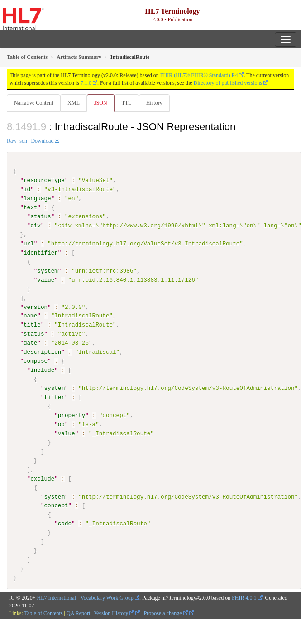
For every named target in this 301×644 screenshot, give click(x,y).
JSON (101, 103)
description (42, 352)
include (42, 370)
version (36, 307)
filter (54, 397)
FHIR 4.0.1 (244, 597)
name (30, 316)
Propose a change (166, 613)
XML (74, 103)
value (46, 279)
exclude (42, 478)
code (65, 524)
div (36, 226)
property (72, 415)
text (30, 207)
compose (36, 361)
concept (56, 505)
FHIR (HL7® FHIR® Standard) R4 (199, 75)
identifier (41, 253)
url (29, 244)
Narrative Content (33, 103)
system (47, 271)
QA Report (78, 613)
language (37, 198)
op (61, 424)
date (30, 343)
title (32, 325)
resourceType (44, 180)
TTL (127, 103)
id (27, 189)
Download (42, 141)
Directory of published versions (228, 83)
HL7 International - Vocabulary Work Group (85, 597)
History (154, 103)
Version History (114, 613)
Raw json (17, 141)
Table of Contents (43, 613)
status (41, 216)
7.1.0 (86, 83)
